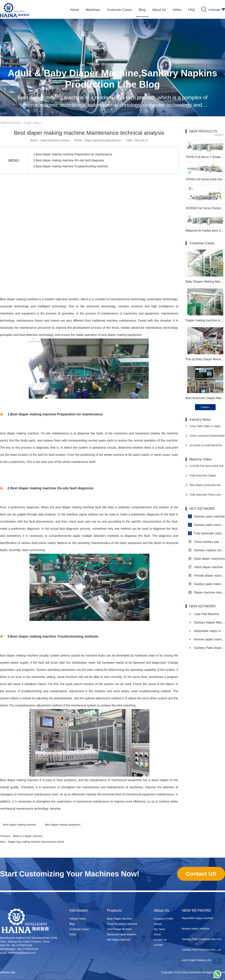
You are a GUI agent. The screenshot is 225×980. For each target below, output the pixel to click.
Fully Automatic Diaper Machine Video (201, 477)
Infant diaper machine (205, 567)
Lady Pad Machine (204, 614)
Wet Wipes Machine (118, 940)
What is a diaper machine (28, 836)
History (158, 924)
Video (73, 934)
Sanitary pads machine (206, 516)
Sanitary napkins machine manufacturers (207, 550)
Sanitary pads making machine (207, 584)
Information (79, 910)
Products (114, 910)
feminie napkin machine (207, 639)
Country (158, 945)
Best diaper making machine (20, 825)
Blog (37, 123)
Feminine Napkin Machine (122, 924)
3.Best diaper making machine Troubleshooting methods (71, 166)
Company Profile (163, 919)
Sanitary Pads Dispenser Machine (207, 648)
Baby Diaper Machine (119, 919)
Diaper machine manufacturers (207, 592)
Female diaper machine (207, 575)
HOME (27, 123)
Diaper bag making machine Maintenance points (36, 842)
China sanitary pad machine (207, 542)
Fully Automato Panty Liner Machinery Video (203, 496)
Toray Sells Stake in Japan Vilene (203, 428)
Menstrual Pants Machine (122, 934)
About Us (161, 910)
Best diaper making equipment (63, 825)
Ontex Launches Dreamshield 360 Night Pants (205, 437)
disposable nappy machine (207, 631)
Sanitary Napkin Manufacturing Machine (207, 622)
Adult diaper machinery (206, 559)
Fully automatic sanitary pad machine (207, 533)
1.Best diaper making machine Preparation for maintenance (73, 154)
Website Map (8, 972)
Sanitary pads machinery (207, 525)
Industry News (78, 919)
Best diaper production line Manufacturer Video (203, 487)
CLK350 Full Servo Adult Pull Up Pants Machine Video (205, 467)
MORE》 (220, 135)
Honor (157, 934)
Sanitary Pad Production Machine (201, 951)
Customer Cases (79, 929)
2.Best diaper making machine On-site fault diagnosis (69, 160)
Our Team (159, 929)
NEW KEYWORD (196, 910)
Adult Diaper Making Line (196, 961)
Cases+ (205, 407)
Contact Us (160, 940)
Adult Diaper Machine (119, 929)
